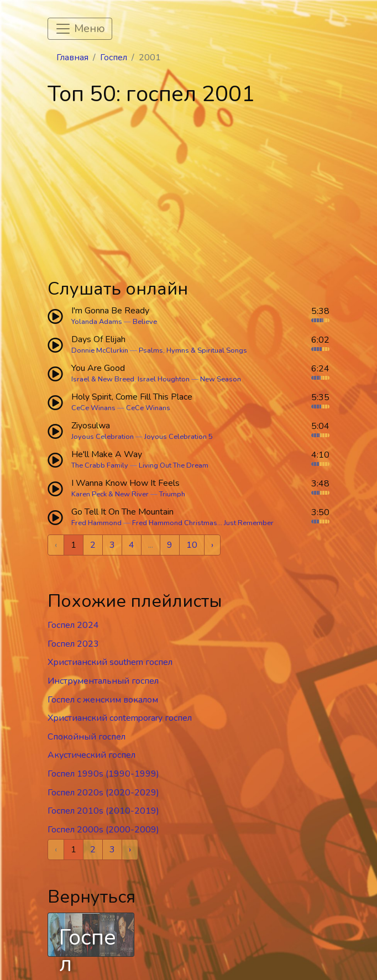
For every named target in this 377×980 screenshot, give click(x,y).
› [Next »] (212, 545)
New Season (221, 379)
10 (192, 545)
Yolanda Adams (97, 322)
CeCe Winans (93, 408)
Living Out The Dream (174, 465)
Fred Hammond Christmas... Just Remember (203, 523)
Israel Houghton (164, 379)
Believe (145, 322)
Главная (72, 57)
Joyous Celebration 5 (179, 437)
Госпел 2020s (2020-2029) (103, 793)
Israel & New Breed (103, 379)
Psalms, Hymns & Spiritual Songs (193, 350)
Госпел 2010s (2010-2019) (103, 811)
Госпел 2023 (73, 644)
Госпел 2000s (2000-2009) (103, 830)
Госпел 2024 (73, 625)
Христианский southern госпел (110, 662)
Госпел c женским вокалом (103, 700)
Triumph (172, 494)
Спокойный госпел (87, 737)
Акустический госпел (91, 755)
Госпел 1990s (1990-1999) (103, 774)
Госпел (114, 57)
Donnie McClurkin (100, 350)
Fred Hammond (96, 523)
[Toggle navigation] (80, 29)
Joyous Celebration (103, 437)
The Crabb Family (100, 465)
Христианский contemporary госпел (120, 718)
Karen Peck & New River (110, 494)
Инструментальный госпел (103, 681)
